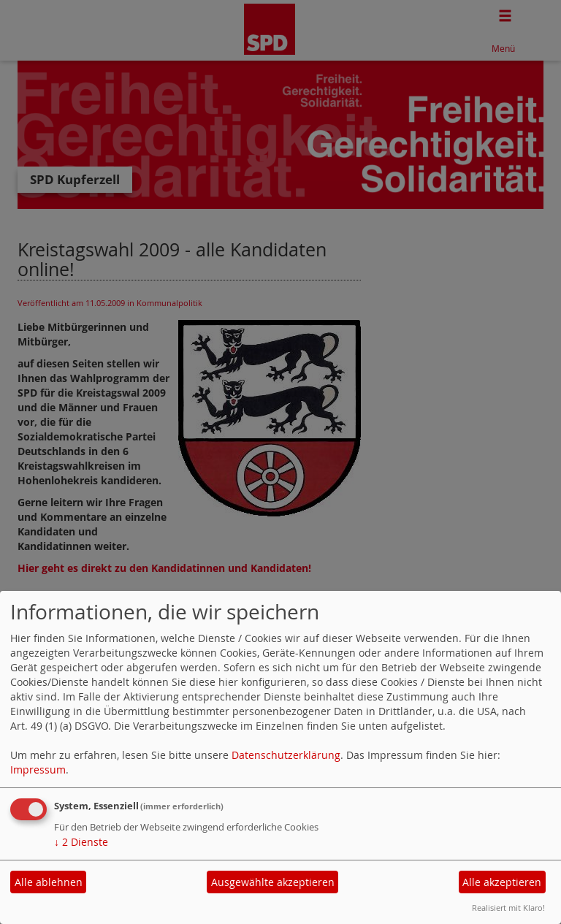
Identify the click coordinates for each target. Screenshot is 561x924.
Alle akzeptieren (502, 882)
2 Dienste (81, 842)
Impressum (38, 770)
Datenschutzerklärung (286, 755)
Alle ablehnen (49, 882)
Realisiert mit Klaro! (508, 908)
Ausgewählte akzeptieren (273, 882)
